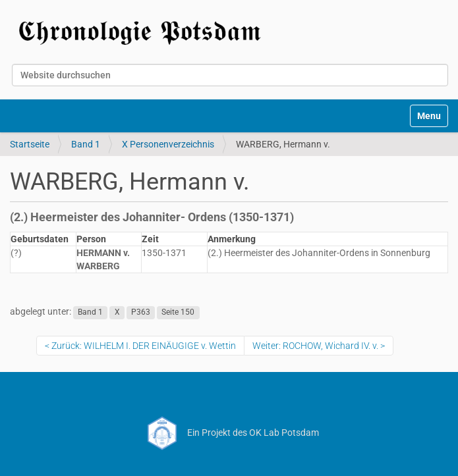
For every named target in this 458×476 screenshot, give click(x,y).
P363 (141, 312)
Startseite (30, 144)
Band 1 (86, 144)
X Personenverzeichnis (168, 144)
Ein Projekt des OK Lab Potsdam (229, 433)
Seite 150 (178, 312)
